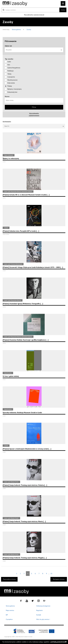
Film (9, 65)
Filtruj (34, 107)
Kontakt (39, 615)
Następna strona (59, 579)
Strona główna (17, 30)
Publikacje (10, 71)
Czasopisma (11, 77)
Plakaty (10, 86)
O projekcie (9, 619)
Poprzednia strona (9, 579)
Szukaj (63, 10)
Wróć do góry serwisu (43, 619)
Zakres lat (8, 46)
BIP (7, 615)
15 (51, 574)
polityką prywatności (58, 642)
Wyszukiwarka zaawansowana (34, 15)
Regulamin (39, 610)
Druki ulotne (11, 83)
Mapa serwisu (10, 610)
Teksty (9, 74)
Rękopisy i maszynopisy (14, 89)
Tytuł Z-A (34, 126)
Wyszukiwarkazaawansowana (34, 115)
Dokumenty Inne (12, 92)
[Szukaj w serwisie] (30, 10)
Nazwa (7, 96)
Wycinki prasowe (12, 80)
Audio (9, 62)
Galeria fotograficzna (14, 68)
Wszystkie (34, 50)
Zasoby (29, 30)
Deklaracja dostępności (43, 606)
